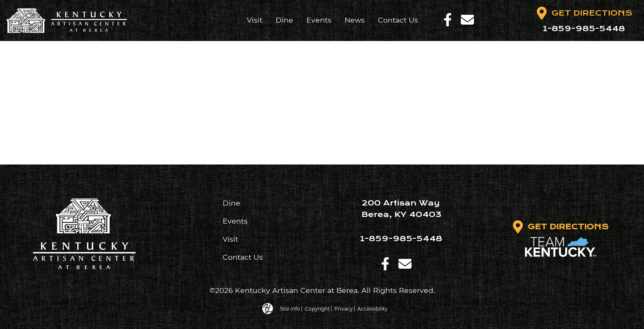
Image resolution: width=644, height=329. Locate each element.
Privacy (344, 308)
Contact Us (398, 20)
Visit (255, 20)
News (355, 20)
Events (319, 20)
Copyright (317, 308)
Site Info (290, 308)
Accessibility (373, 308)
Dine (284, 20)
